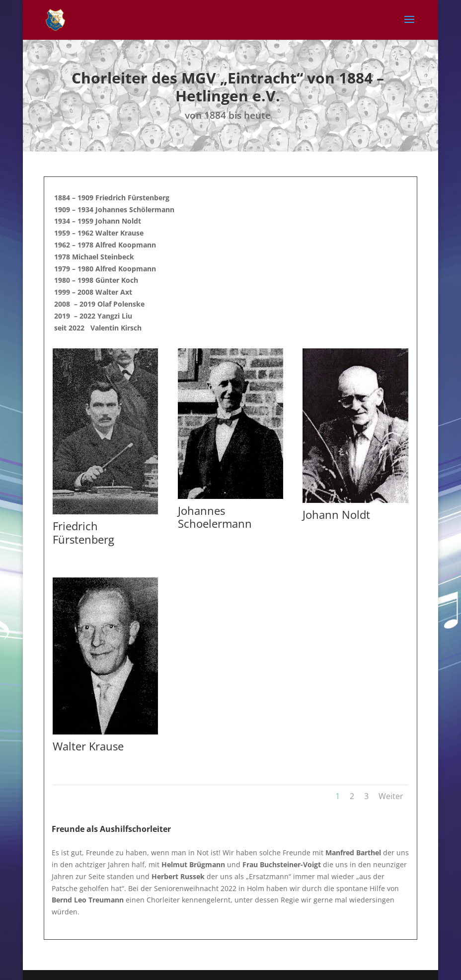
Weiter (391, 796)
